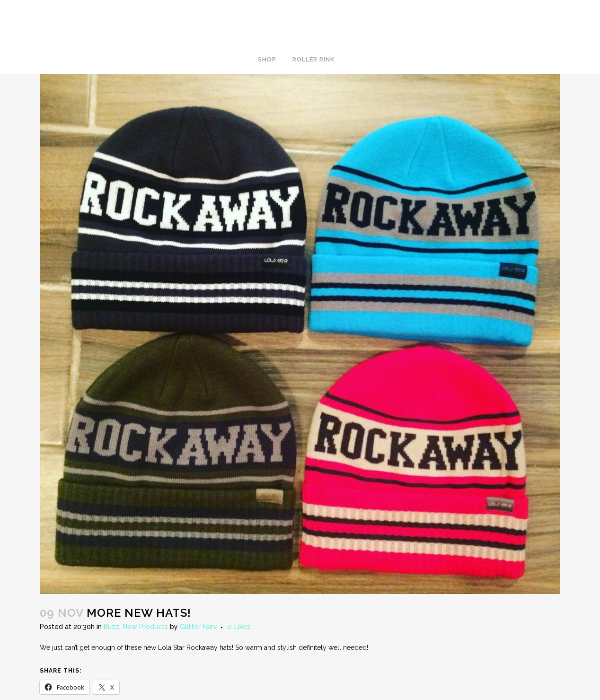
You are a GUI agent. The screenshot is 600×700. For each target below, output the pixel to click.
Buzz (111, 627)
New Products (145, 627)
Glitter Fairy (199, 627)
